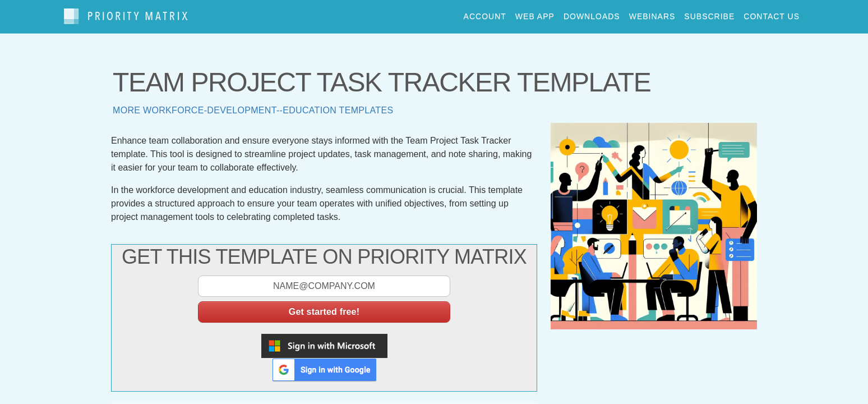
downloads (592, 13)
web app (535, 13)
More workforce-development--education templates (253, 105)
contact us (772, 13)
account (485, 13)
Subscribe (709, 13)
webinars (652, 13)
